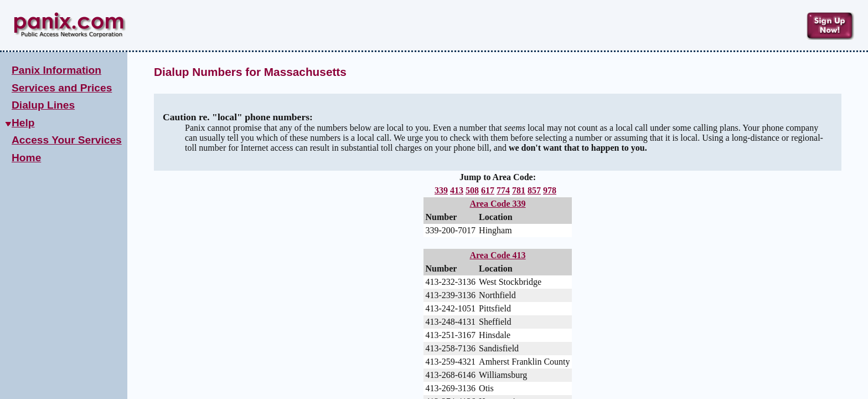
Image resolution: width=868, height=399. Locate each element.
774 (503, 190)
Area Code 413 (497, 257)
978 (550, 190)
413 (457, 190)
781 (519, 190)
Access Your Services (67, 140)
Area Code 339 (497, 204)
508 (472, 190)
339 (441, 190)
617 (488, 190)
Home (26, 158)
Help (23, 123)
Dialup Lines (43, 105)
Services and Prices (62, 88)
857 (534, 190)
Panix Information (56, 70)
